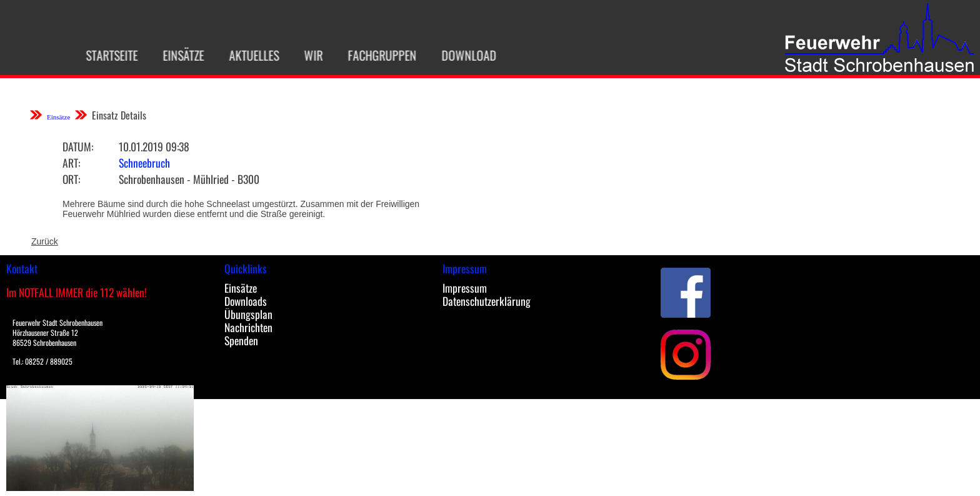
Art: (71, 163)
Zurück (45, 241)
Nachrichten (248, 327)
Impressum (465, 288)
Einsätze (177, 55)
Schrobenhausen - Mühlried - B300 (189, 179)
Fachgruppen (376, 55)
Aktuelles (247, 55)
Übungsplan (248, 314)
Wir (307, 55)
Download (462, 55)
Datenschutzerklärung (487, 301)
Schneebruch (144, 163)
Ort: (71, 179)
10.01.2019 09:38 (154, 146)
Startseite (105, 55)
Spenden (241, 340)
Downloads (246, 301)
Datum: (78, 146)
